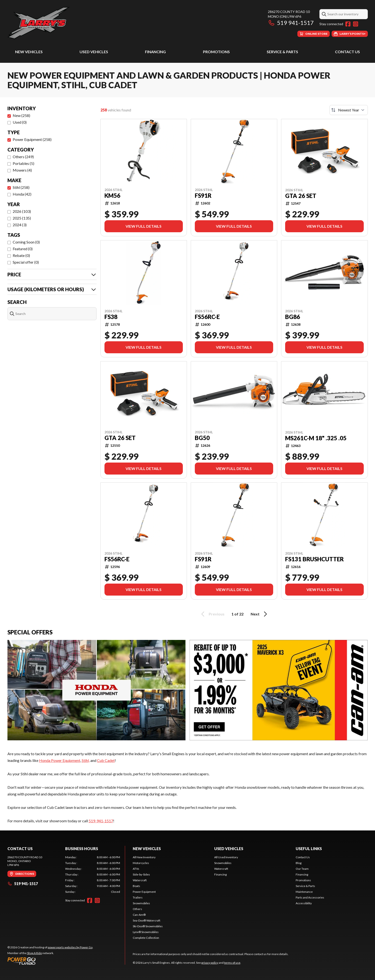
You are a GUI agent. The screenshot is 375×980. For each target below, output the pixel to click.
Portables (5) (23, 163)
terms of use (232, 963)
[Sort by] (349, 110)
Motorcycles (141, 863)
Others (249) (23, 157)
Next (260, 614)
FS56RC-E (207, 317)
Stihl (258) (21, 187)
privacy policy (210, 963)
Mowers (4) (22, 170)
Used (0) (20, 122)
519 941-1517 (291, 23)
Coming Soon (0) (26, 242)
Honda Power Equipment (60, 760)
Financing (155, 52)
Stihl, (86, 760)
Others (137, 909)
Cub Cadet (106, 760)
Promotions (216, 52)
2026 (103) (22, 211)
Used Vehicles (94, 52)
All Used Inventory (226, 857)
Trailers (138, 897)
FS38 (111, 317)
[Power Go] (50, 961)
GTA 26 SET (301, 196)
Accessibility (304, 903)
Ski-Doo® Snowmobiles (148, 926)
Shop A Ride (35, 953)
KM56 (112, 196)
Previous (212, 614)
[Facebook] (348, 24)
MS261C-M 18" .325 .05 (316, 438)
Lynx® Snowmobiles (146, 932)
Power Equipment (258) (32, 139)
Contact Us (347, 52)
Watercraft (140, 880)
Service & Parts (282, 52)
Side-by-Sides (141, 874)
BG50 (202, 438)
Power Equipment (144, 892)
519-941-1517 (101, 821)
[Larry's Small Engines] (67, 23)
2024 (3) (20, 225)
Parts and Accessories (310, 897)
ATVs (136, 869)
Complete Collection (146, 938)
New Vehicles (29, 52)
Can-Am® (139, 915)
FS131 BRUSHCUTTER (314, 559)
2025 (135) (22, 218)
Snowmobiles (141, 903)
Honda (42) (22, 194)
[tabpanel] (93, 875)
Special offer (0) (26, 262)
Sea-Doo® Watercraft (147, 920)
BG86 (293, 317)
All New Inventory (144, 857)
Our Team (302, 869)
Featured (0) (23, 249)
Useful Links (309, 849)
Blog (299, 863)
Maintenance (304, 892)
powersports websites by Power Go (70, 947)
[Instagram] (356, 24)
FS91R (203, 196)
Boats (136, 886)
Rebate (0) (21, 255)
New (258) (21, 115)
